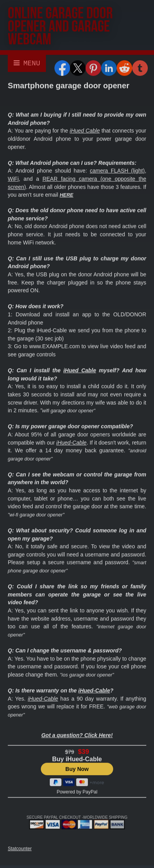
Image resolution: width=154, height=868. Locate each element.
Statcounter (20, 849)
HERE (66, 196)
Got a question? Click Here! (77, 736)
